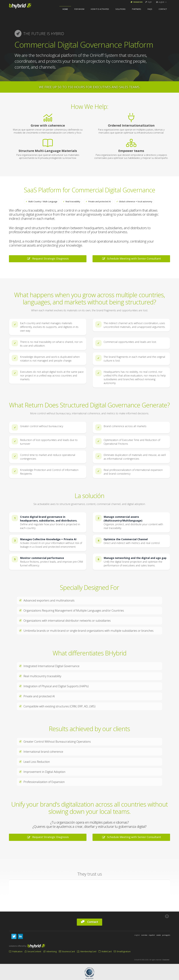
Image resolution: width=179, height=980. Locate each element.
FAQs (150, 9)
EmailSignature (122, 951)
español (152, 935)
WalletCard (105, 951)
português (166, 935)
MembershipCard (87, 951)
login (148, 2)
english (161, 2)
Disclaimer (166, 960)
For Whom (79, 9)
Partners (137, 9)
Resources (136, 2)
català (158, 935)
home (65, 9)
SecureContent (33, 951)
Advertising (50, 951)
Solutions (120, 9)
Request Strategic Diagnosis (48, 259)
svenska (144, 935)
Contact (163, 9)
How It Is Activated (100, 9)
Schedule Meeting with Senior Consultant (131, 259)
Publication (16, 951)
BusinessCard (67, 951)
